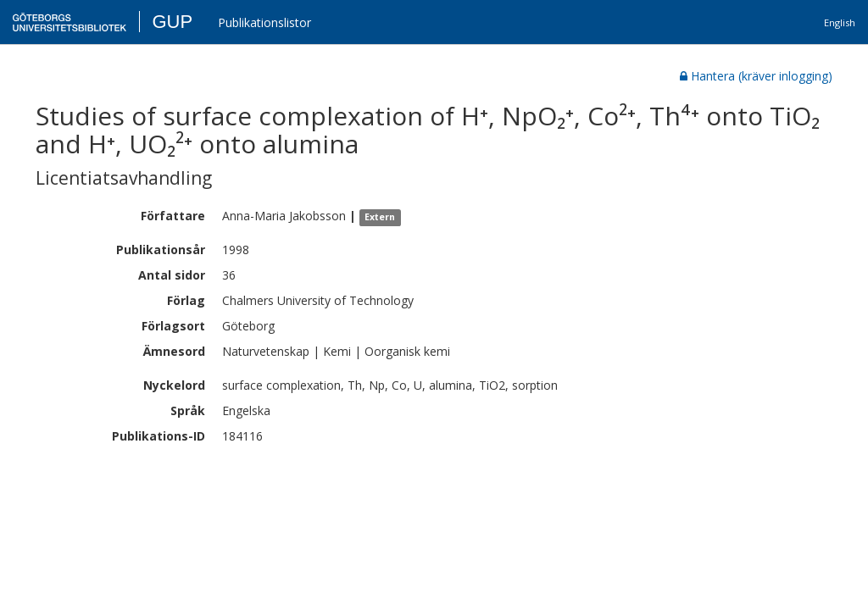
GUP (172, 22)
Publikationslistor (264, 22)
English (840, 22)
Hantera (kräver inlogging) (756, 76)
